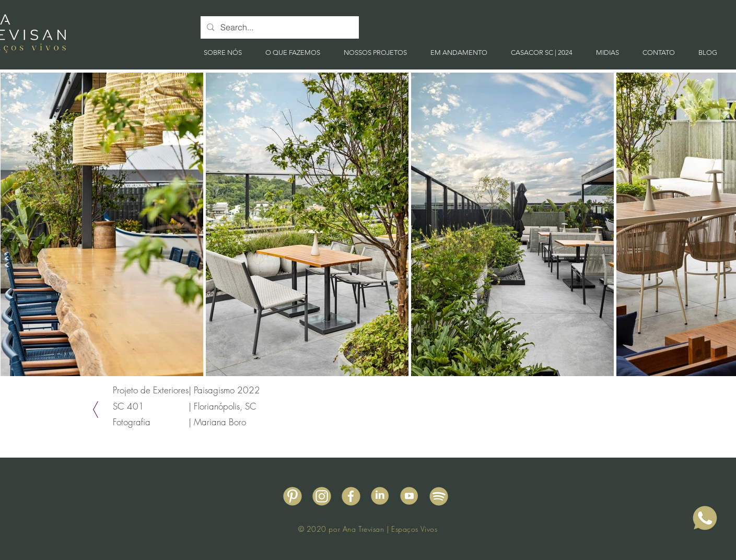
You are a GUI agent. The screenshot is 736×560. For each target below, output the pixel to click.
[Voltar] (96, 410)
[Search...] (279, 27)
